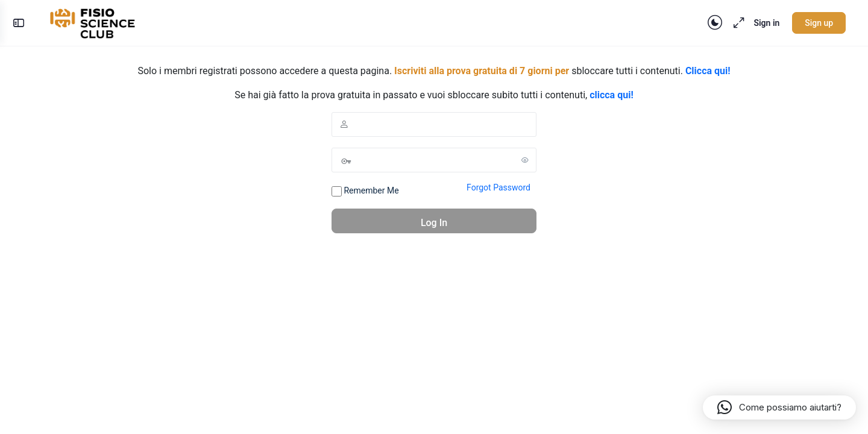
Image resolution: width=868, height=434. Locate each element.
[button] (779, 407)
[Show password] (525, 160)
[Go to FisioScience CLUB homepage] (97, 22)
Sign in (763, 23)
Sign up (816, 23)
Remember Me (365, 191)
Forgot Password (498, 187)
